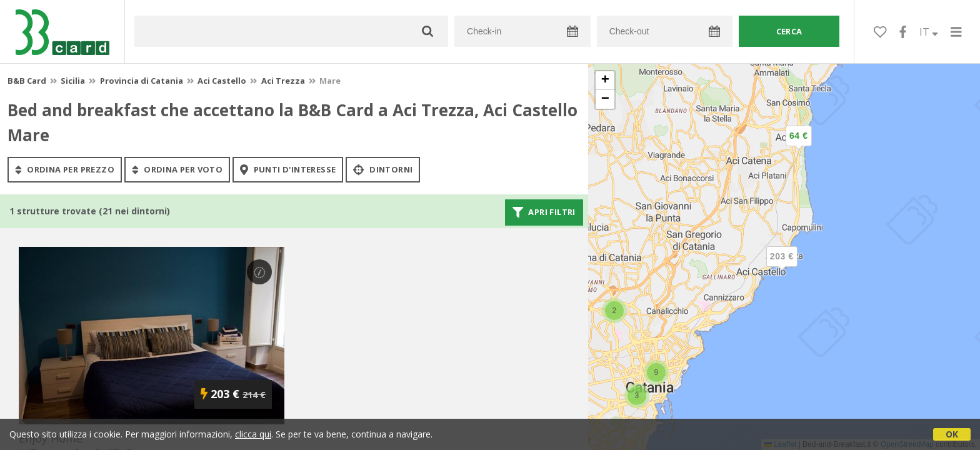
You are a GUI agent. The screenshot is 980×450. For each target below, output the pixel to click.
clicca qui (253, 434)
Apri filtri (544, 212)
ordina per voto (177, 169)
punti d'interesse (288, 169)
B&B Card (27, 81)
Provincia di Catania (142, 81)
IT (929, 32)
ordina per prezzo (65, 169)
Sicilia (73, 81)
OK (952, 434)
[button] (799, 146)
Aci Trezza (283, 81)
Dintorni (383, 169)
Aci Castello (222, 81)
